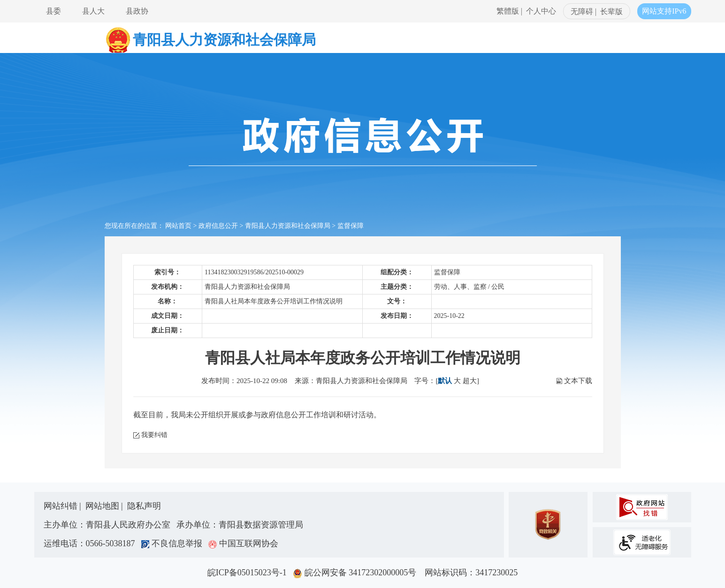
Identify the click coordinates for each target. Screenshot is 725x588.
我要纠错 (154, 435)
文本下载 (578, 381)
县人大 (93, 11)
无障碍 (582, 11)
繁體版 (508, 11)
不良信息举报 (174, 543)
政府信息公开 (218, 226)
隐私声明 (144, 506)
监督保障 (351, 226)
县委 (53, 11)
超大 (470, 381)
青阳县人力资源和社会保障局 (288, 226)
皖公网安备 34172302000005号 (358, 573)
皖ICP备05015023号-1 (249, 573)
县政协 (137, 11)
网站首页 (178, 226)
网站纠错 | (64, 506)
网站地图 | (105, 506)
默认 (445, 381)
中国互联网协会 (243, 543)
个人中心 (541, 11)
